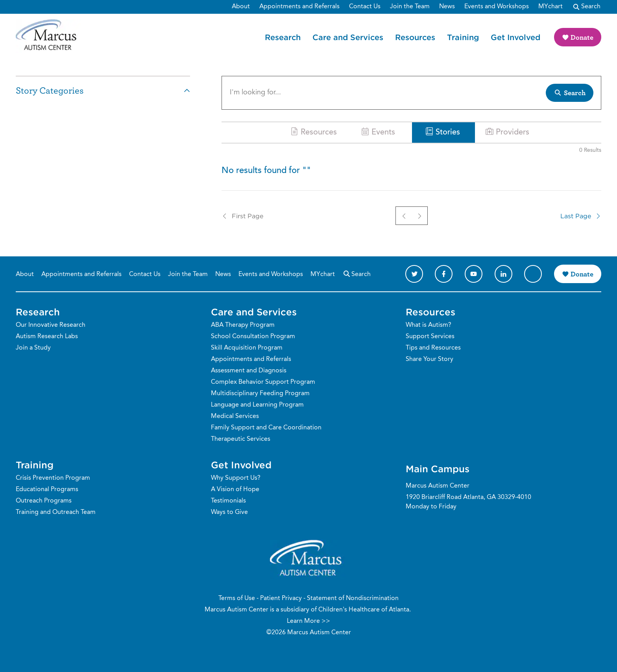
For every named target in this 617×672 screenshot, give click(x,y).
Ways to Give (229, 512)
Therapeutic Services (241, 439)
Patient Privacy (281, 598)
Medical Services (235, 416)
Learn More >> (308, 621)
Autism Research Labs (47, 337)
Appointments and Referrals (81, 274)
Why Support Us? (236, 478)
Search (357, 273)
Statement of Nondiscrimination (353, 598)
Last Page (581, 216)
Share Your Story (429, 359)
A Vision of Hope (235, 490)
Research (283, 37)
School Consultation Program (253, 337)
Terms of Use (237, 598)
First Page (242, 216)
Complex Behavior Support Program (263, 382)
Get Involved (515, 37)
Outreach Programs (44, 501)
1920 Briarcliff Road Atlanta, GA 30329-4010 (468, 497)
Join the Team (188, 274)
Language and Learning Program (257, 405)
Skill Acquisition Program (247, 348)
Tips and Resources (433, 348)
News (223, 274)
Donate (582, 37)
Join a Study (33, 348)
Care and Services (348, 37)
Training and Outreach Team (56, 512)
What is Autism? (429, 325)
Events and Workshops (271, 274)
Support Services (430, 337)
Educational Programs (47, 490)
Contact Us (145, 274)
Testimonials (228, 501)
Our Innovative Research (51, 325)
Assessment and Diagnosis (249, 371)
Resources (415, 37)
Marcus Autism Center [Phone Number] (438, 486)
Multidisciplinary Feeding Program (260, 394)
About (25, 274)
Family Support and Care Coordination (266, 428)
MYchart (323, 274)
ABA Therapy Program (243, 325)
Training (463, 37)
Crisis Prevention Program (53, 478)
